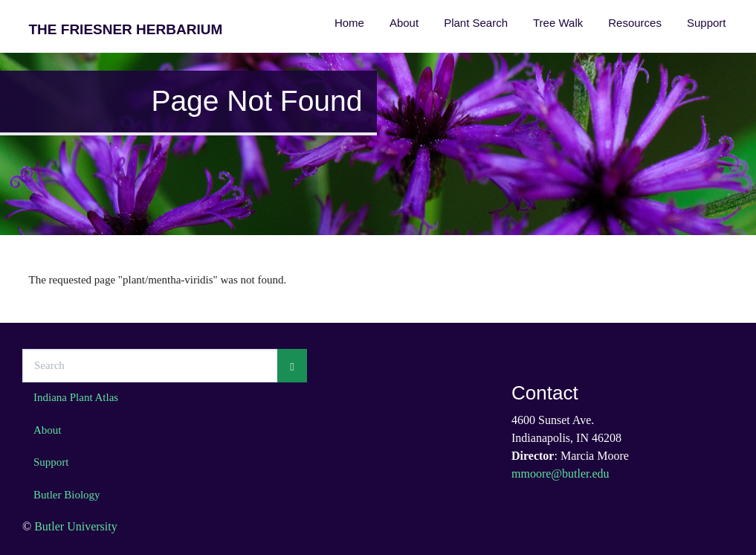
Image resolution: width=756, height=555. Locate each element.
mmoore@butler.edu (560, 474)
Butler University (76, 526)
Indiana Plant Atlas (76, 397)
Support (707, 23)
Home (349, 23)
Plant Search (476, 23)
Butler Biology (67, 495)
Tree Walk (558, 23)
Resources (635, 23)
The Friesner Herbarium (126, 29)
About (404, 23)
